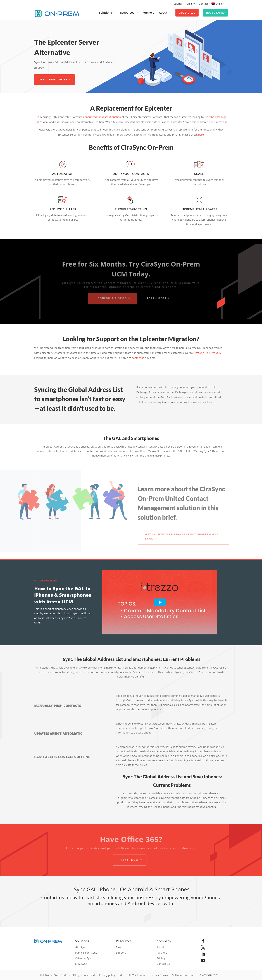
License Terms (159, 975)
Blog (189, 4)
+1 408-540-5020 (208, 975)
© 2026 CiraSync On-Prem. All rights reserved (67, 975)
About (163, 13)
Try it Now (130, 860)
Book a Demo (215, 13)
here (201, 135)
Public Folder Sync (86, 953)
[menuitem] (220, 5)
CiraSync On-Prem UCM (208, 353)
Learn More (158, 298)
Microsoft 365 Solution (133, 975)
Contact (203, 4)
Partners (148, 13)
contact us (138, 358)
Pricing (161, 958)
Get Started (187, 13)
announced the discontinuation (102, 117)
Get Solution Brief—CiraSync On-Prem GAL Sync (184, 537)
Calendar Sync (84, 958)
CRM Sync (81, 964)
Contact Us (163, 964)
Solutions (105, 13)
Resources (127, 13)
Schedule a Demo (112, 298)
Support (178, 4)
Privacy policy (107, 975)
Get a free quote (52, 80)
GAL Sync (81, 947)
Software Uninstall (183, 975)
